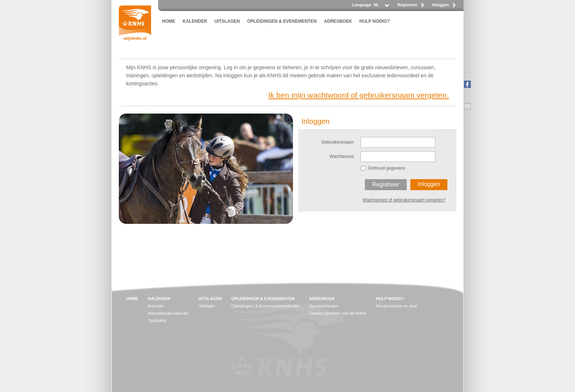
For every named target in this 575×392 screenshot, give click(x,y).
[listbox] (381, 7)
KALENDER (195, 21)
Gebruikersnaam (338, 142)
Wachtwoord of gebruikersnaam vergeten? (404, 200)
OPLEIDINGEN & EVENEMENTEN (282, 21)
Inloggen (440, 5)
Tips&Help (157, 321)
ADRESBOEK (338, 21)
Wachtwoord (342, 156)
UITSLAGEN (227, 21)
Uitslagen (207, 306)
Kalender (156, 306)
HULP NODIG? (374, 21)
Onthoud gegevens (386, 168)
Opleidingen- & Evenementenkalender (265, 306)
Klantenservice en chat (397, 306)
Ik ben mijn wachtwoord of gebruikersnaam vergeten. (358, 95)
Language (362, 5)
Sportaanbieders (324, 306)
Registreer (407, 5)
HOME (169, 21)
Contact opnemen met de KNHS (338, 313)
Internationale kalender (168, 313)
